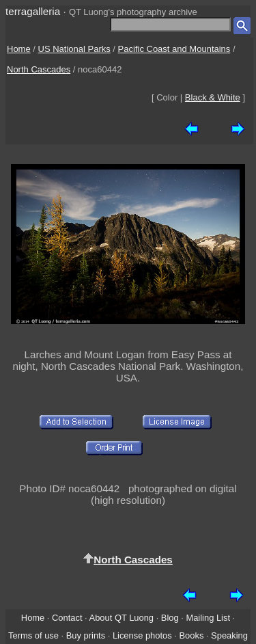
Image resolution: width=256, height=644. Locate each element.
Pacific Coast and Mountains (174, 49)
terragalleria (33, 11)
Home (19, 49)
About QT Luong (122, 618)
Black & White (213, 97)
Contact (67, 618)
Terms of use (33, 635)
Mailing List (208, 618)
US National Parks (74, 49)
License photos (142, 635)
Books (191, 635)
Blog (170, 618)
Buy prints (86, 635)
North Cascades (39, 69)
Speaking (229, 635)
